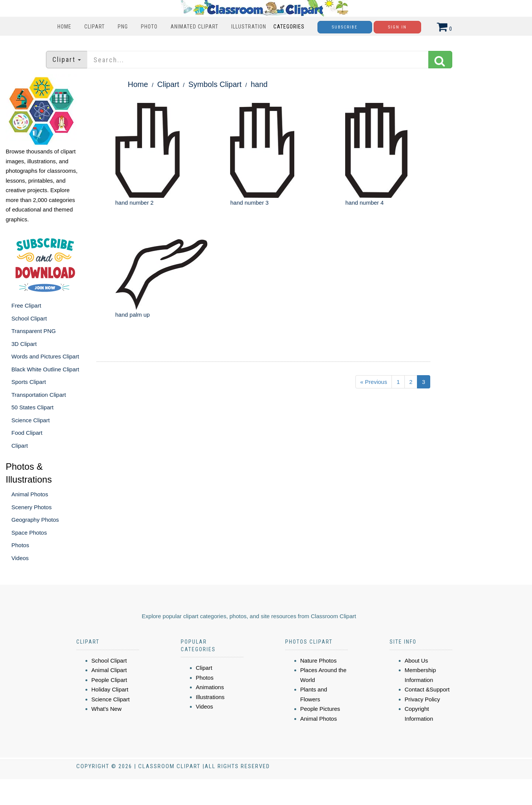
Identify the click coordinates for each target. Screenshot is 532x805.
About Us (417, 661)
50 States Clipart (32, 407)
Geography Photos (35, 520)
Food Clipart (27, 433)
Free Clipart (26, 305)
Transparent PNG (34, 331)
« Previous (374, 382)
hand (259, 84)
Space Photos (29, 533)
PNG (123, 27)
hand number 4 (364, 203)
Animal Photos (30, 494)
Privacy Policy (422, 699)
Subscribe (345, 27)
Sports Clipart (29, 382)
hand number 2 (135, 203)
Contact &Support (427, 689)
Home (64, 27)
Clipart (95, 27)
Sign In (397, 27)
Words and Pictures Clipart (45, 356)
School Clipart (29, 318)
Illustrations (210, 697)
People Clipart (109, 680)
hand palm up (133, 315)
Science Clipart (31, 420)
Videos (20, 558)
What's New (107, 709)
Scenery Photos (32, 507)
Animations (210, 687)
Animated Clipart (194, 27)
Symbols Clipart (215, 84)
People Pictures (320, 709)
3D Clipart (24, 344)
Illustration (249, 27)
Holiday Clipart (110, 689)
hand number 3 (249, 203)
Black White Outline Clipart (45, 369)
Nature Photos (319, 661)
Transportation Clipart (39, 395)
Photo (149, 27)
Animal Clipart (109, 670)
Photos (20, 545)
